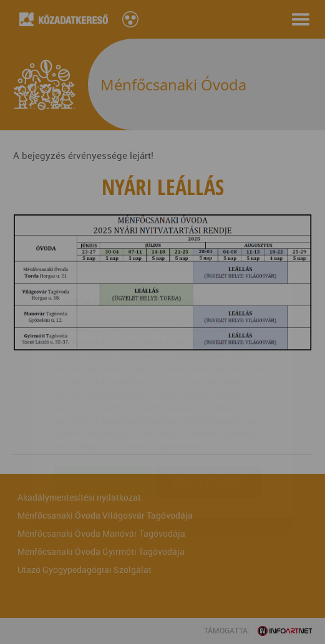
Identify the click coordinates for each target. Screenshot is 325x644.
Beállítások (208, 408)
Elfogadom (103, 408)
